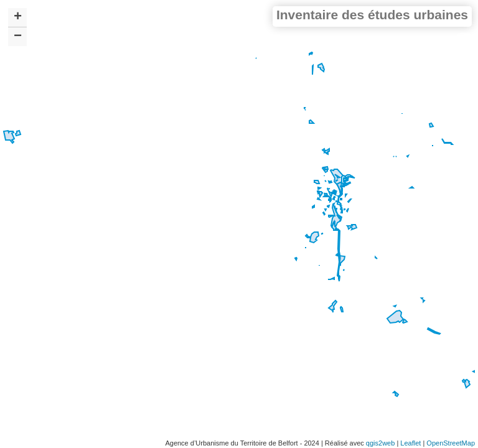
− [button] (18, 37)
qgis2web (380, 443)
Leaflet (410, 443)
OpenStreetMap (451, 443)
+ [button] (18, 17)
